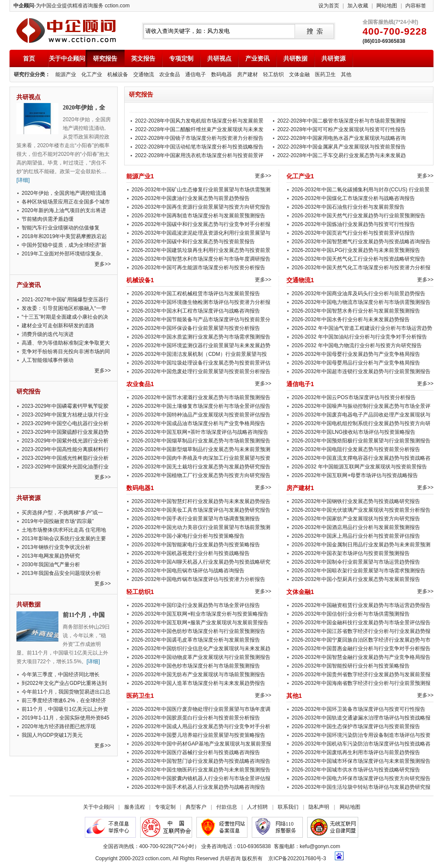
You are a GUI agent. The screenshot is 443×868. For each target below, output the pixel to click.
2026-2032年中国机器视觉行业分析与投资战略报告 (191, 553)
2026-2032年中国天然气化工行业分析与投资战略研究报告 (358, 259)
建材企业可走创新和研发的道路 (58, 326)
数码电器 (221, 74)
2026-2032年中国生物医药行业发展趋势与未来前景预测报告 (201, 770)
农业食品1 (140, 384)
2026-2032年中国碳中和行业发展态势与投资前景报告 (193, 242)
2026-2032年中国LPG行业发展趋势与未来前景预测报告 (356, 250)
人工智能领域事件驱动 (48, 360)
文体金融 (299, 74)
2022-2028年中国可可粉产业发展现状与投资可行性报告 (342, 129)
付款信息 (227, 807)
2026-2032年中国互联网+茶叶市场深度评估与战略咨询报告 (200, 432)
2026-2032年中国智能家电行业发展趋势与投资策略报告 (196, 545)
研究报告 (105, 58)
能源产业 (66, 74)
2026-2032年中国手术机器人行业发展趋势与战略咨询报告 (198, 787)
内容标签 (416, 6)
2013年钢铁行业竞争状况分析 (56, 547)
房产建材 (247, 74)
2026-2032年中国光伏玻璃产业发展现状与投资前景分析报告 (361, 510)
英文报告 (143, 58)
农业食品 (170, 74)
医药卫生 (325, 74)
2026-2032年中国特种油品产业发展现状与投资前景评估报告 (201, 415)
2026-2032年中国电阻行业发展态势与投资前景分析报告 (356, 449)
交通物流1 (300, 280)
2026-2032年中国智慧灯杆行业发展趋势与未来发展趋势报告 (201, 501)
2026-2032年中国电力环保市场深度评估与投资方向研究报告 (361, 778)
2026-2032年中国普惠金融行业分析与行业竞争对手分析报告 (361, 649)
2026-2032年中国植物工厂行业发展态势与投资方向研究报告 (201, 475)
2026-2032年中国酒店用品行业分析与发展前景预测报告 (356, 527)
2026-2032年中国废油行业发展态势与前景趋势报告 (191, 198)
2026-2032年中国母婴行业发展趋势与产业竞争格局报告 (356, 354)
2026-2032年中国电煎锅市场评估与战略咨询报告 (188, 571)
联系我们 (288, 807)
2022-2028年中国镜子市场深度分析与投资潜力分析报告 (199, 138)
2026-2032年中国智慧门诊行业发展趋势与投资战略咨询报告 (201, 761)
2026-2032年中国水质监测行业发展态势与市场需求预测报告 (201, 337)
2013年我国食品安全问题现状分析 (61, 573)
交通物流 (144, 74)
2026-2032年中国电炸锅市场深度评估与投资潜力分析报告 (198, 579)
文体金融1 (300, 592)
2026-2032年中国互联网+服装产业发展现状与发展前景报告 (200, 623)
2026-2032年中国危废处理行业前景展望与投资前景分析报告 (201, 371)
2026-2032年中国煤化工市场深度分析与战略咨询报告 (353, 198)
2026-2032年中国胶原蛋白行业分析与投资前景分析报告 (196, 718)
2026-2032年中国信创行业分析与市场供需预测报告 (351, 614)
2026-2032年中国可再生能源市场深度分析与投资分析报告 (198, 268)
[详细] (23, 180)
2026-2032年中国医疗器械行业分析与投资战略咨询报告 (196, 752)
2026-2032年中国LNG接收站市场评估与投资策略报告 (353, 432)
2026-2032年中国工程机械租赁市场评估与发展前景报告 (196, 294)
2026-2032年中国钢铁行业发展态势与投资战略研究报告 (356, 501)
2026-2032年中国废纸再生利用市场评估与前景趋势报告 (356, 752)
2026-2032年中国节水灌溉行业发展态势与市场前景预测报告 (201, 397)
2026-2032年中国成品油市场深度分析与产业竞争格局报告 (198, 423)
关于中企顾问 (67, 58)
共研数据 (295, 58)
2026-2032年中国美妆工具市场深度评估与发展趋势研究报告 (201, 510)
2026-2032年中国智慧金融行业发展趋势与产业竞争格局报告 (361, 657)
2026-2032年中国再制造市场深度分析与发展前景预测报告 (198, 216)
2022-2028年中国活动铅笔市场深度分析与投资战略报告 (199, 147)
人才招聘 (257, 807)
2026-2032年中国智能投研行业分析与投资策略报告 (351, 666)
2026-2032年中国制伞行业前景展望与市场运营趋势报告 (356, 562)
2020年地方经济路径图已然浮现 (59, 726)
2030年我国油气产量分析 (51, 565)
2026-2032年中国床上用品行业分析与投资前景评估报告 (356, 536)
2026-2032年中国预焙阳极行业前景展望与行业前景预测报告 (361, 441)
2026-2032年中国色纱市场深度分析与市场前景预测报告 (196, 666)
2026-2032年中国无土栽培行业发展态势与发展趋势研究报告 (201, 467)
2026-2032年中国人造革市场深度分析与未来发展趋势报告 (198, 683)
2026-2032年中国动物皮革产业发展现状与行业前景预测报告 (201, 657)
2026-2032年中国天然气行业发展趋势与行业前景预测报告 (358, 216)
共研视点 (219, 58)
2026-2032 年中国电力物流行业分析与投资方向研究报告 (357, 345)
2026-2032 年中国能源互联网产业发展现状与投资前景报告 (359, 467)
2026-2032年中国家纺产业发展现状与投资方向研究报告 (356, 519)
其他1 (294, 696)
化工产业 (92, 74)
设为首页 (329, 6)
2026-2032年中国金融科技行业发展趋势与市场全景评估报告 (361, 623)
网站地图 (387, 6)
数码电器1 (140, 488)
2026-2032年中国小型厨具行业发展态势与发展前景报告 (356, 579)
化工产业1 (300, 176)
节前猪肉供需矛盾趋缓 (48, 219)
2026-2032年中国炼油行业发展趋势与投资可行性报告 (353, 224)
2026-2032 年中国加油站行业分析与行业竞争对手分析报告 (359, 337)
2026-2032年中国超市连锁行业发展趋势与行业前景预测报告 (361, 371)
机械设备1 (140, 280)
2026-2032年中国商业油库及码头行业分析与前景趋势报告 (358, 294)
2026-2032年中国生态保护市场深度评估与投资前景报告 (356, 726)
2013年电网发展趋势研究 (51, 556)
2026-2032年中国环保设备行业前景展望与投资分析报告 (196, 328)
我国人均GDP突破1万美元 (52, 735)
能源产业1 (140, 176)
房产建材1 (300, 488)
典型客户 (196, 807)
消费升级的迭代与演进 (48, 334)
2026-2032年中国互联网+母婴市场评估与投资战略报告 (355, 475)
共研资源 (334, 58)
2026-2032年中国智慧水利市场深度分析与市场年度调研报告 (201, 259)
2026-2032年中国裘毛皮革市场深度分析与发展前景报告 (196, 640)
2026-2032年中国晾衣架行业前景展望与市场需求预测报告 (358, 571)
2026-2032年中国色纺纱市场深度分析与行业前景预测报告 (198, 631)
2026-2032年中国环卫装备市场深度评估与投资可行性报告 (358, 709)
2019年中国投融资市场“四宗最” (58, 521)
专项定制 (181, 58)
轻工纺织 (273, 74)
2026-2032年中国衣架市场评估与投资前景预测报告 (351, 553)
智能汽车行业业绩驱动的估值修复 (61, 228)
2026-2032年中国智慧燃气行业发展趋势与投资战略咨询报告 (361, 242)
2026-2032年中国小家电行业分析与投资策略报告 (188, 536)
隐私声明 (319, 807)
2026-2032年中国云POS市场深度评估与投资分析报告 (354, 397)
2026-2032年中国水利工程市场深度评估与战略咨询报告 (196, 311)
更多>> (103, 264)
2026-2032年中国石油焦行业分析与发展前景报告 (348, 207)
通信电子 (196, 74)
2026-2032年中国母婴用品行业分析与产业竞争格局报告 (356, 363)
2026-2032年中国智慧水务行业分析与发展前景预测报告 (356, 311)
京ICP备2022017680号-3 (297, 858)
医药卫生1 (140, 696)
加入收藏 (358, 6)
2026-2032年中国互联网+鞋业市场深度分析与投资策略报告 (200, 614)
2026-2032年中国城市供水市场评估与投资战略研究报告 (356, 770)
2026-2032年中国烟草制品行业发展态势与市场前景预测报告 (201, 441)
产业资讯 (257, 58)
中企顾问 (66, 31)
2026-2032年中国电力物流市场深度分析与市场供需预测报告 (361, 302)
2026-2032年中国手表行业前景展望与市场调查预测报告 (196, 519)
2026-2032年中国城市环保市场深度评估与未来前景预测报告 (361, 761)
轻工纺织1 (140, 592)
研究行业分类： (32, 74)
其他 (346, 74)
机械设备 (118, 74)
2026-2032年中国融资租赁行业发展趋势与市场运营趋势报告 (361, 605)
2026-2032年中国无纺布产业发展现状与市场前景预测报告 (198, 674)
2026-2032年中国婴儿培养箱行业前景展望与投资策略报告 (198, 735)
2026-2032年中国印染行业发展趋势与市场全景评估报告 (196, 605)
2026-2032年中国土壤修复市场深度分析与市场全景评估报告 (201, 406)
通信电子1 (300, 384)
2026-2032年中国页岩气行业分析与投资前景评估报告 (353, 233)
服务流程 (135, 807)
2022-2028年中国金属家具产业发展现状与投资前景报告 (342, 147)
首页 (29, 58)
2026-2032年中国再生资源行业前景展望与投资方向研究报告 (201, 207)
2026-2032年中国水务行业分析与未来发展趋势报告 (351, 319)
